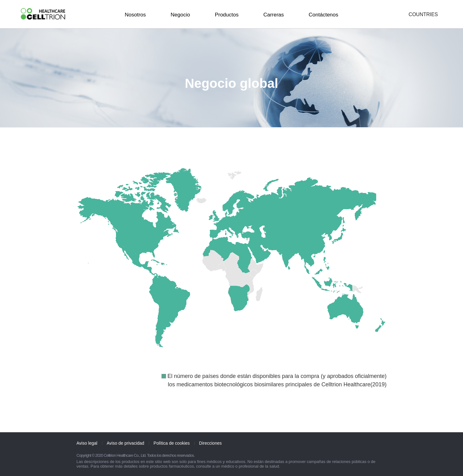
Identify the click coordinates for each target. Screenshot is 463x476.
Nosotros (135, 15)
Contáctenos (323, 15)
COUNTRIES (423, 15)
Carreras (274, 15)
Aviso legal (87, 443)
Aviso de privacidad (125, 443)
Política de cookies (172, 443)
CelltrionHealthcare (43, 14)
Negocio (180, 15)
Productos (227, 15)
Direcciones (210, 443)
